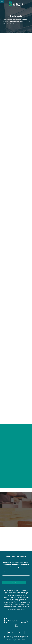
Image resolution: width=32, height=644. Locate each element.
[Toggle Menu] (2, 2)
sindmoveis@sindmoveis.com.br (16, 641)
